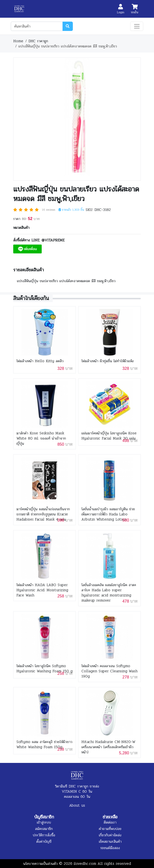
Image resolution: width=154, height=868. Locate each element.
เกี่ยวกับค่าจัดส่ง (110, 835)
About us (77, 805)
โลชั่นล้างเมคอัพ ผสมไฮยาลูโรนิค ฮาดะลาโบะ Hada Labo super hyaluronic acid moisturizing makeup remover (109, 593)
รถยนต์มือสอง (110, 848)
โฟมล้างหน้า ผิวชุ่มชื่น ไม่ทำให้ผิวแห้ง (108, 361)
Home (18, 41)
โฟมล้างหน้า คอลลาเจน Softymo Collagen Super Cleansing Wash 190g (109, 671)
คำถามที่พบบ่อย (110, 829)
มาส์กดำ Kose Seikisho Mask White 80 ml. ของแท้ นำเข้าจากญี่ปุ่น (41, 438)
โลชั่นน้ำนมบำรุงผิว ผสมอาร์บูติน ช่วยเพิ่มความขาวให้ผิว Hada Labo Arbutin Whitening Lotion (108, 514)
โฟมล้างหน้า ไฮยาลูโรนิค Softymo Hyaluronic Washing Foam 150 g (45, 669)
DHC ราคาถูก (38, 41)
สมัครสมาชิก (44, 829)
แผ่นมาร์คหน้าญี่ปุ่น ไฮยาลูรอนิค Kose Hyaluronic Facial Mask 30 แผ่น (109, 436)
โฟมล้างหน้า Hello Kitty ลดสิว (40, 361)
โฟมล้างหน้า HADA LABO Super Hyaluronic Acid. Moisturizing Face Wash (42, 590)
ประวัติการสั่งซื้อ (44, 835)
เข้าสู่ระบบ (44, 822)
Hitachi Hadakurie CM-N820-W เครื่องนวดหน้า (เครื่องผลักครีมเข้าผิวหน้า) (108, 747)
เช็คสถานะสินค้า (110, 841)
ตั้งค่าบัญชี (44, 841)
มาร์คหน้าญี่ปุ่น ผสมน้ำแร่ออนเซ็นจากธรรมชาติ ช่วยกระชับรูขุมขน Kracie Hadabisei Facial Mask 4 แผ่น (43, 514)
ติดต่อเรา (110, 822)
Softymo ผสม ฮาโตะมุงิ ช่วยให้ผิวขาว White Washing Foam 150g (44, 744)
